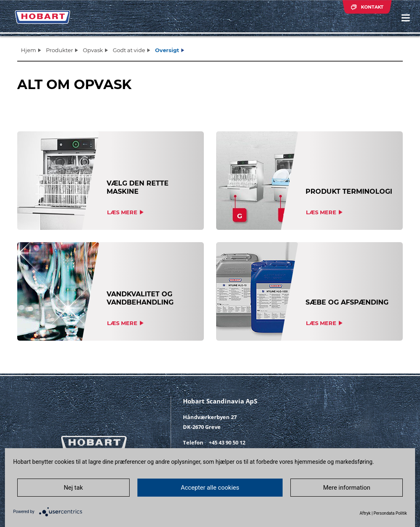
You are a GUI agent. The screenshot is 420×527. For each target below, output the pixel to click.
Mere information (347, 488)
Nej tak (73, 488)
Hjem (29, 50)
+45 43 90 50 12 (227, 442)
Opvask (93, 50)
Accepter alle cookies (210, 488)
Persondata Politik (390, 513)
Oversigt (167, 50)
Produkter (59, 50)
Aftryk (365, 513)
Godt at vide (129, 50)
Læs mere (122, 212)
